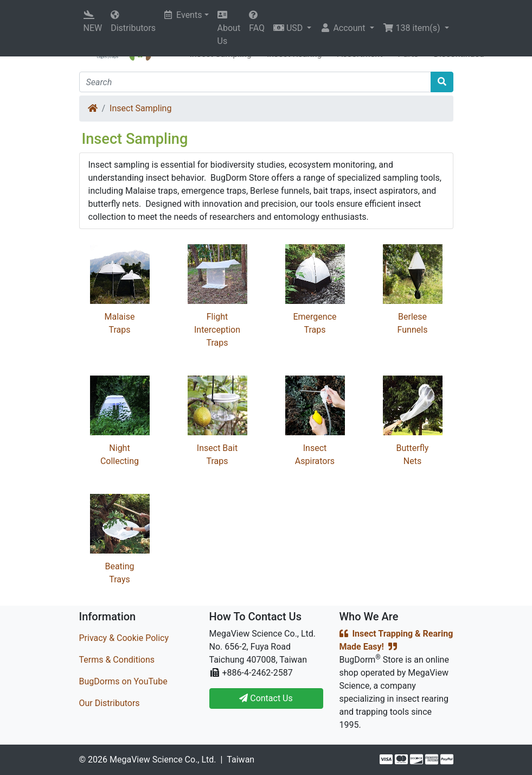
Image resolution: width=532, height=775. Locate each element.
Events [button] (183, 15)
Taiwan (241, 760)
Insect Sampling (140, 108)
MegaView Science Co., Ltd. (163, 760)
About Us (229, 28)
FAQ (257, 22)
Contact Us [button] (266, 698)
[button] (292, 28)
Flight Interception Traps (217, 330)
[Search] (255, 82)
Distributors (133, 22)
